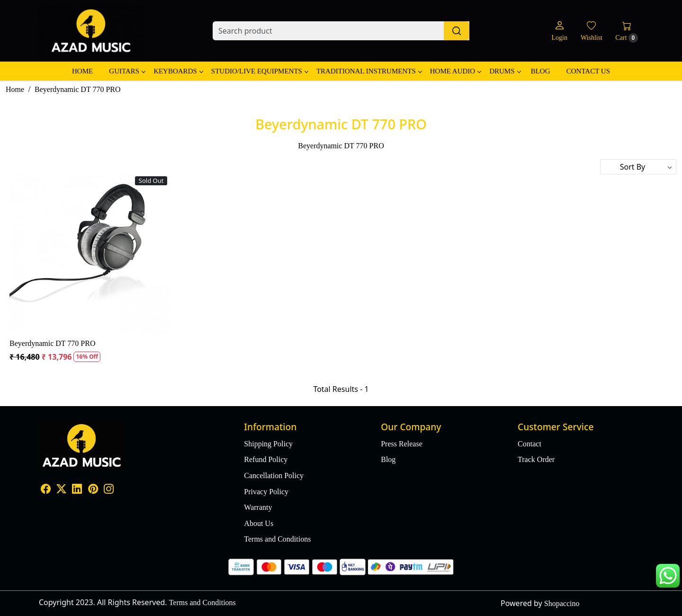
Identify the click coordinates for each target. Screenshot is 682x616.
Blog (541, 71)
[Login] (559, 31)
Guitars (127, 71)
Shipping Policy (268, 444)
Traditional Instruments (369, 71)
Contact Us (588, 71)
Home (82, 71)
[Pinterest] (93, 490)
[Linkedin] (77, 490)
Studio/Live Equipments (260, 71)
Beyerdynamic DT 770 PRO (52, 343)
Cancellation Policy (274, 476)
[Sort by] (638, 167)
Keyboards (178, 71)
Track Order (536, 459)
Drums (505, 71)
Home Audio (455, 71)
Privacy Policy (266, 492)
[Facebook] (46, 490)
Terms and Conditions (277, 539)
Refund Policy (266, 459)
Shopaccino (562, 603)
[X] (61, 490)
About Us (259, 523)
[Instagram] (109, 490)
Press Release (402, 444)
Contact (529, 444)
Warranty (258, 507)
